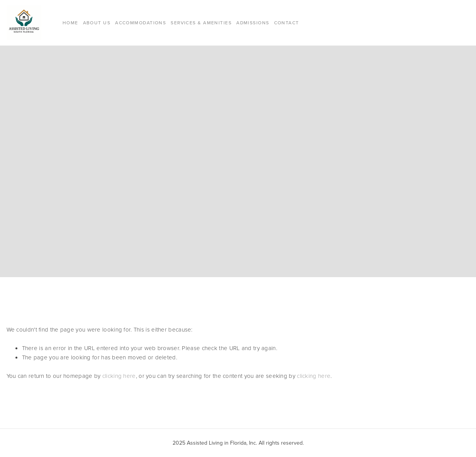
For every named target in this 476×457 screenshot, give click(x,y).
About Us (97, 23)
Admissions (253, 23)
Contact (287, 23)
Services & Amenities (201, 23)
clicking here (119, 376)
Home (70, 23)
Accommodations (141, 23)
